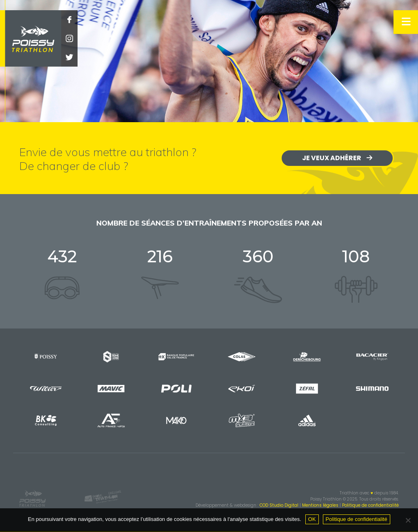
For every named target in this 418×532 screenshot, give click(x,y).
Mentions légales (320, 505)
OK (312, 519)
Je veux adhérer (337, 158)
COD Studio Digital (279, 505)
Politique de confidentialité (370, 505)
